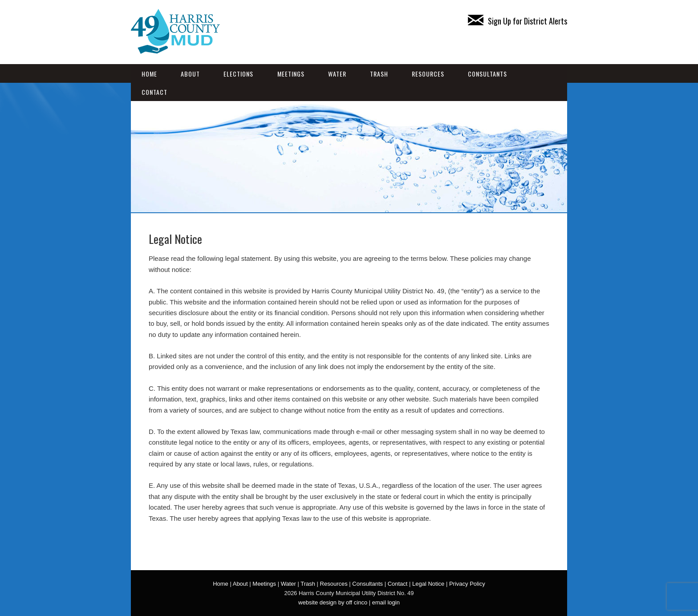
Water (337, 74)
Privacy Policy (467, 584)
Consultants (487, 74)
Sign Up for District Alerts (517, 21)
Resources (428, 74)
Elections (238, 74)
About (190, 74)
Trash (379, 74)
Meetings (291, 74)
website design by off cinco (333, 602)
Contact (154, 92)
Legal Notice (428, 584)
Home (149, 74)
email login (386, 602)
